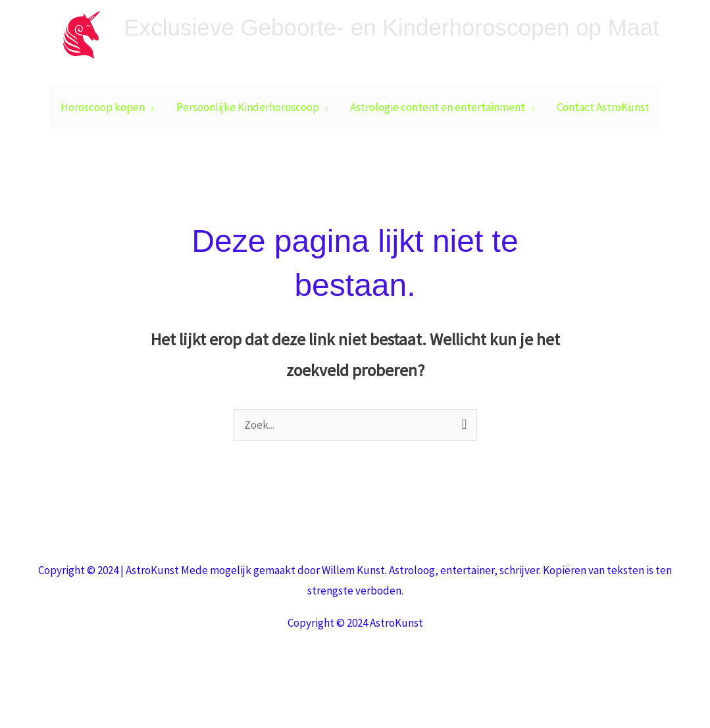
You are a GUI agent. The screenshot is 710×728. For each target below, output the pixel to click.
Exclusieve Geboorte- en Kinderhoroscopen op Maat (391, 27)
